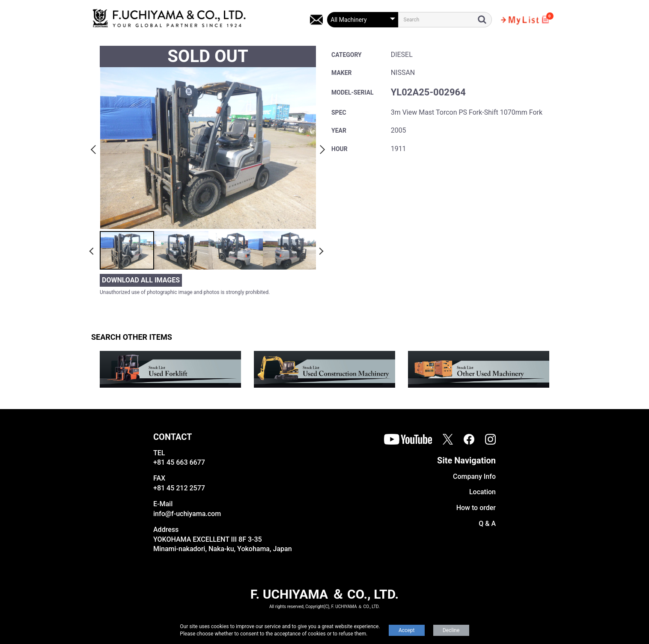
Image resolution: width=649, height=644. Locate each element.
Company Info (474, 476)
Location (482, 492)
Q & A (487, 524)
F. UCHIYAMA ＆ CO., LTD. (324, 594)
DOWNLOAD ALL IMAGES (141, 280)
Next (321, 148)
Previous (95, 148)
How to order (476, 508)
